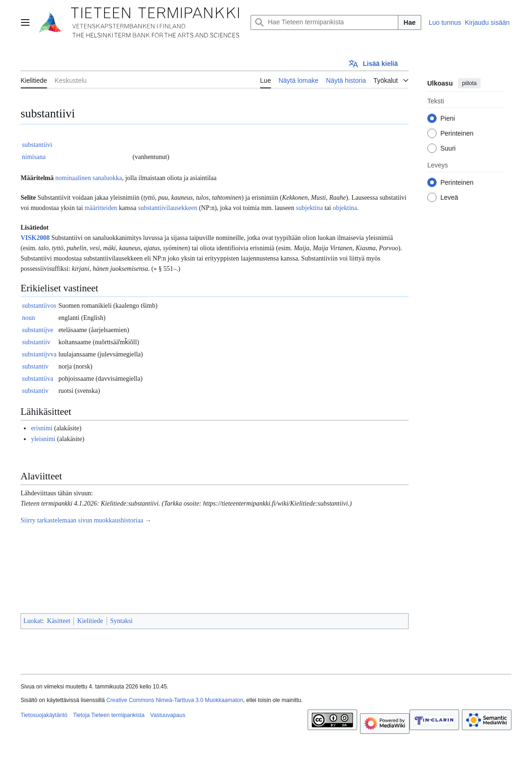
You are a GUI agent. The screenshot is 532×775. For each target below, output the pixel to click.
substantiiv (36, 342)
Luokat (33, 621)
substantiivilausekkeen (168, 208)
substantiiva (38, 379)
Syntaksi (122, 621)
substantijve (38, 330)
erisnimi (42, 428)
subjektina (309, 208)
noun (29, 318)
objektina (345, 208)
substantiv (35, 366)
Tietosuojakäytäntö (44, 715)
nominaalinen (73, 178)
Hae (410, 22)
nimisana (34, 157)
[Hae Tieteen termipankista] (324, 22)
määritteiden (101, 208)
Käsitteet (59, 621)
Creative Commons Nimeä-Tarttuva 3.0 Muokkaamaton (175, 700)
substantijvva (39, 354)
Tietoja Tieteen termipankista (109, 715)
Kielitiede (90, 621)
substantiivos (39, 306)
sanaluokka (107, 178)
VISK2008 (35, 238)
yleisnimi (43, 439)
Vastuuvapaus (168, 715)
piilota (469, 83)
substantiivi (37, 145)
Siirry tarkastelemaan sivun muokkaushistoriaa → (86, 520)
